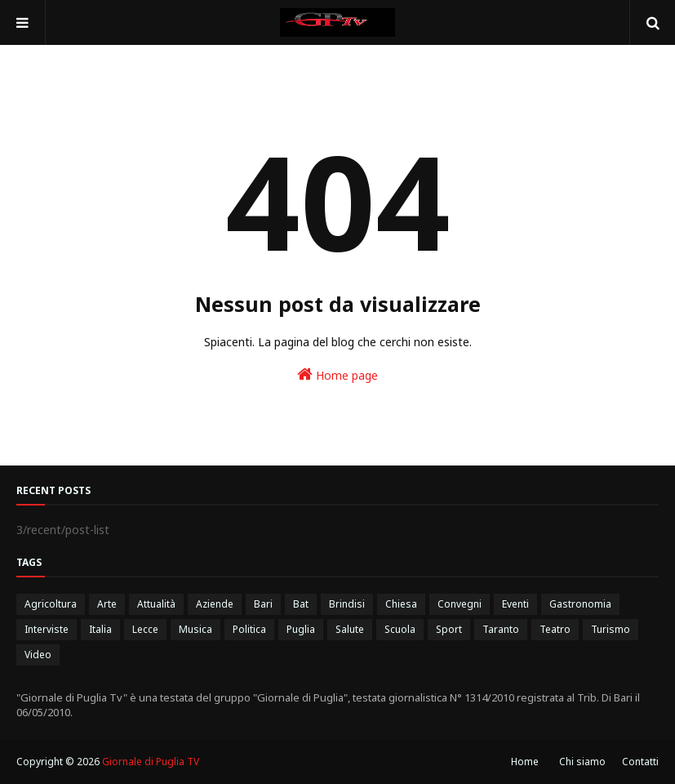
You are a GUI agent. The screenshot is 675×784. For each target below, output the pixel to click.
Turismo (611, 629)
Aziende (215, 604)
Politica (249, 629)
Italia (100, 629)
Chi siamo (582, 762)
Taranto (501, 629)
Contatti (640, 762)
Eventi (515, 604)
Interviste (47, 629)
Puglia (301, 629)
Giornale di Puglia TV (151, 762)
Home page (337, 374)
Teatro (555, 629)
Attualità (156, 604)
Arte (107, 604)
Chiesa (401, 604)
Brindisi (347, 604)
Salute (350, 629)
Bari (263, 604)
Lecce (145, 629)
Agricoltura (51, 604)
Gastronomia (580, 604)
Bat (301, 604)
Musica (195, 629)
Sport (449, 629)
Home (525, 762)
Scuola (400, 629)
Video (38, 655)
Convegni (460, 604)
